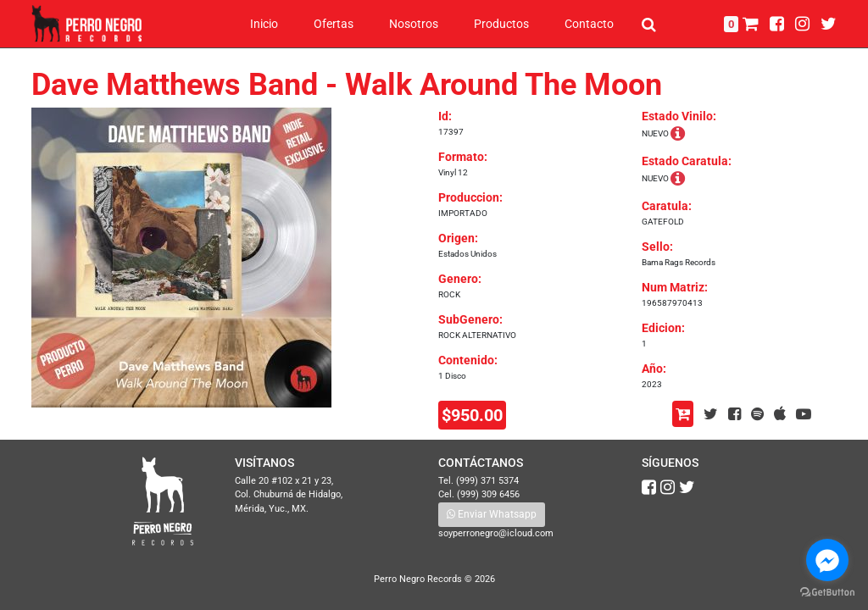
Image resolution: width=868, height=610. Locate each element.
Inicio (264, 24)
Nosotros (414, 24)
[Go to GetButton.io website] (827, 593)
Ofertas (334, 24)
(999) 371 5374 (487, 481)
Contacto (589, 24)
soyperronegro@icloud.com (496, 533)
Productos (501, 24)
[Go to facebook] (827, 560)
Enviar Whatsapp (492, 514)
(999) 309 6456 (488, 494)
